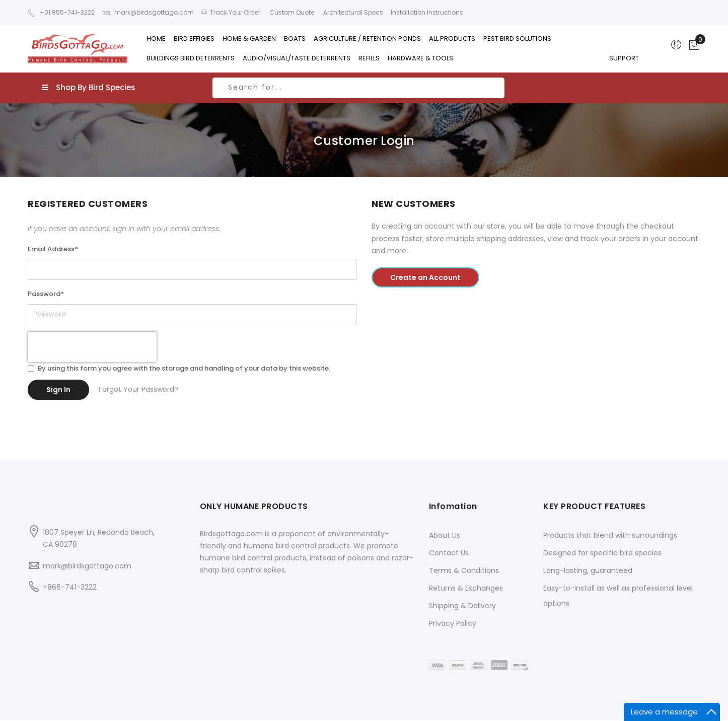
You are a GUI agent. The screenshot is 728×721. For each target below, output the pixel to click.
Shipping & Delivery (462, 580)
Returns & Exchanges (466, 562)
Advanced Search (563, 707)
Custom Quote (291, 12)
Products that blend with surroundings (610, 509)
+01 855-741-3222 (61, 12)
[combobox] (358, 88)
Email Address (53, 249)
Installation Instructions (427, 12)
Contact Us (449, 527)
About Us (445, 509)
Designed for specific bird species (602, 527)
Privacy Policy (453, 597)
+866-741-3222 (70, 561)
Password (46, 294)
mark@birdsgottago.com (148, 12)
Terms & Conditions (464, 544)
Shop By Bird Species (89, 87)
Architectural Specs (352, 12)
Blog (607, 707)
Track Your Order (231, 12)
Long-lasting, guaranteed (588, 544)
